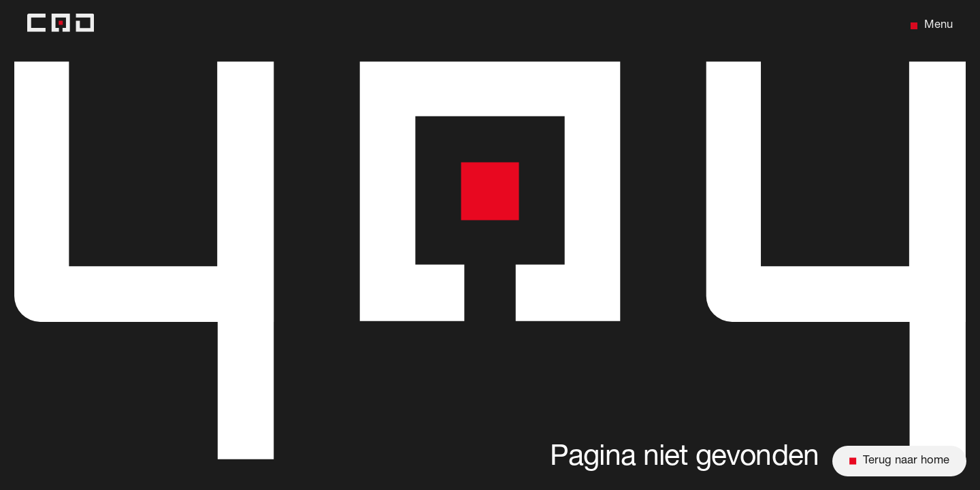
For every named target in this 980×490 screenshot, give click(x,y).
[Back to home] (61, 26)
